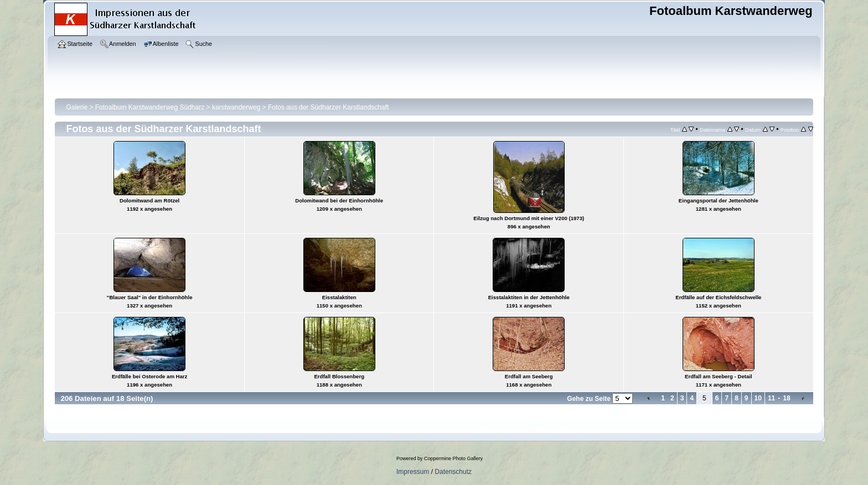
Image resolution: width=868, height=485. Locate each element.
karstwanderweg (236, 107)
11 (771, 398)
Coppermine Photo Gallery (453, 458)
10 (758, 398)
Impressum (413, 472)
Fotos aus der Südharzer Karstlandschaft (328, 107)
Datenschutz (453, 472)
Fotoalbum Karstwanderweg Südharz (150, 107)
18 (786, 398)
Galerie (77, 107)
